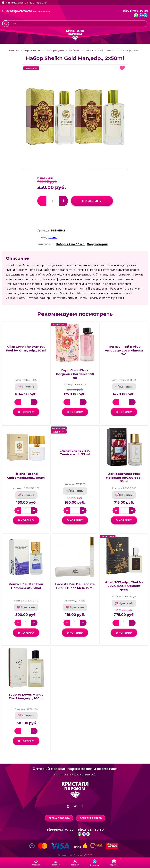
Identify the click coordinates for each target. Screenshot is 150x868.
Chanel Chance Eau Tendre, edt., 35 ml (75, 452)
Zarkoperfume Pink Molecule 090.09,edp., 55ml (124, 478)
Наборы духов (55, 50)
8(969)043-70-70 (19, 11)
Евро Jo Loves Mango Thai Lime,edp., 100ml (26, 696)
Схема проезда (59, 818)
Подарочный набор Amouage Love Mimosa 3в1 (124, 350)
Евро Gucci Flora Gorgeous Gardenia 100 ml (75, 374)
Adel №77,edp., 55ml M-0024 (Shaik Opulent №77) (124, 586)
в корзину (92, 201)
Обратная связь (91, 818)
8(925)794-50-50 (135, 11)
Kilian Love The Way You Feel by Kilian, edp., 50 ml (26, 348)
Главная (14, 50)
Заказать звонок (41, 12)
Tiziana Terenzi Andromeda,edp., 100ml (26, 476)
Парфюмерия (33, 50)
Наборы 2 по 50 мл (81, 50)
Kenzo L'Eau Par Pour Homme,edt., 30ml (26, 586)
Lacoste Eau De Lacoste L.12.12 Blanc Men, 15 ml (75, 586)
